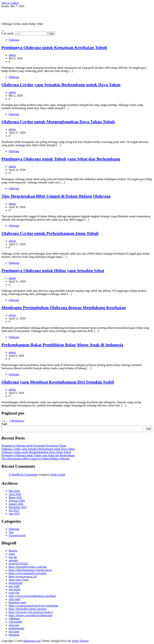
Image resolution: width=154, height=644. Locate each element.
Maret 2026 (15, 497)
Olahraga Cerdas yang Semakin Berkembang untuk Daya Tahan (61, 85)
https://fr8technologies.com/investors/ (30, 570)
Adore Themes (80, 641)
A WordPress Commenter (23, 475)
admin (12, 55)
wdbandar (14, 619)
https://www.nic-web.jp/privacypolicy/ (31, 612)
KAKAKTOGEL (19, 564)
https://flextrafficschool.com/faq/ (28, 609)
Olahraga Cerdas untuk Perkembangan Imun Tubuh (50, 233)
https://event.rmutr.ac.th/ (23, 577)
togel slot (14, 593)
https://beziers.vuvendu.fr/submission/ (31, 615)
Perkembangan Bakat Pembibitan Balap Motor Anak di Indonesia (62, 345)
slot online (15, 589)
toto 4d (13, 557)
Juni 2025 (14, 514)
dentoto (13, 551)
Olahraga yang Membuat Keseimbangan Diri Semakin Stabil (58, 382)
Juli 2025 (14, 510)
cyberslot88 (15, 622)
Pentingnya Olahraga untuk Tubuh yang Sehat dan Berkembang (61, 159)
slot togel (14, 632)
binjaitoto (14, 635)
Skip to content (10, 3)
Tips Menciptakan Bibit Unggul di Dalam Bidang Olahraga (56, 196)
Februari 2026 (17, 501)
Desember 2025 (18, 507)
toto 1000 (14, 586)
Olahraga (14, 40)
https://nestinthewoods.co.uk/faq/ (28, 567)
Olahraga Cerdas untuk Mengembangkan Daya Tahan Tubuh (58, 122)
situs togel (14, 599)
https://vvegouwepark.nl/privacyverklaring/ (34, 606)
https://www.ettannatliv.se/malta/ (27, 573)
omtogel (13, 560)
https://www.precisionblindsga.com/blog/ (32, 596)
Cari (4, 424)
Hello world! (58, 475)
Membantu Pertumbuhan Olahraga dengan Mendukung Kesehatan (64, 308)
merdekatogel (16, 628)
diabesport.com (20, 15)
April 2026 (15, 494)
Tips (11, 532)
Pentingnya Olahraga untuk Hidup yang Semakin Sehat (53, 271)
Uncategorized (17, 535)
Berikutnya (18, 421)
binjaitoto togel (17, 602)
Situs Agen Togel (19, 580)
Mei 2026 (14, 491)
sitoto (12, 554)
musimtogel (15, 583)
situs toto (14, 625)
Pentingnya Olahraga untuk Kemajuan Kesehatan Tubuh (54, 47)
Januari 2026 (16, 504)
